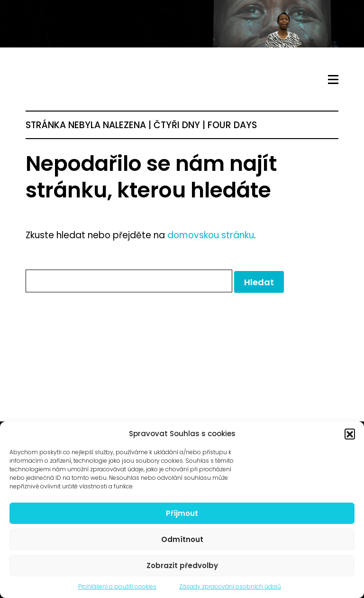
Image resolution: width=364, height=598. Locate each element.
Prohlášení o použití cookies (117, 586)
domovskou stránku (211, 235)
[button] (350, 434)
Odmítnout (182, 539)
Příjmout (182, 513)
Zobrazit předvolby (182, 565)
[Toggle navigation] (333, 80)
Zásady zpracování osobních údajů (230, 586)
